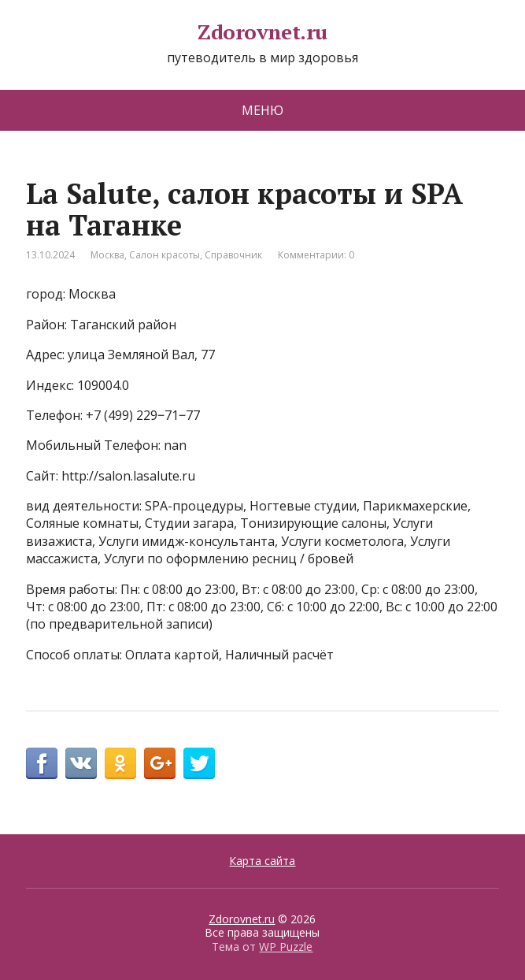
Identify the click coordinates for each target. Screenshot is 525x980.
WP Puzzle (286, 947)
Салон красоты (165, 255)
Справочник (233, 255)
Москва (107, 255)
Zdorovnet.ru (262, 32)
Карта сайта (262, 861)
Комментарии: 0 (316, 255)
